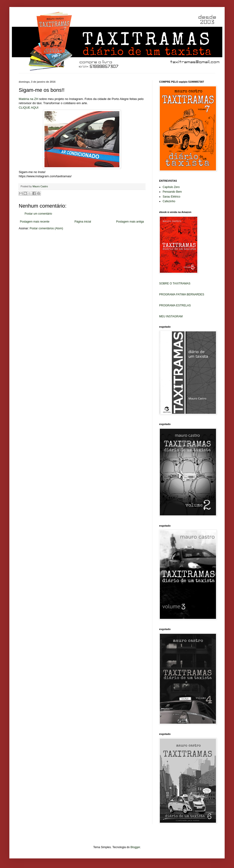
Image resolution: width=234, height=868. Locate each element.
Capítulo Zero (171, 187)
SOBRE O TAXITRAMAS (175, 283)
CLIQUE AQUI (29, 108)
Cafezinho (169, 201)
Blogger (135, 847)
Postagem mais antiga (130, 222)
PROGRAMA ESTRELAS (175, 305)
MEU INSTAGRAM (171, 316)
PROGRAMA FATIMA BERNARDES (182, 294)
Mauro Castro (40, 186)
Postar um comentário (38, 214)
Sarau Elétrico (171, 197)
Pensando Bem (172, 192)
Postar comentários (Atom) (46, 228)
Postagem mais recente (35, 222)
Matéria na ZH (29, 99)
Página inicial (83, 222)
